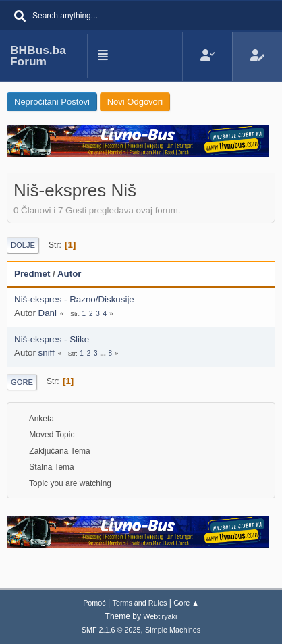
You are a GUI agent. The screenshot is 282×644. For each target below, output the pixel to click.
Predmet (32, 274)
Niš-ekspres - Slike (52, 339)
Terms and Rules (140, 603)
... (104, 353)
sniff (47, 353)
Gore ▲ (186, 603)
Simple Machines (173, 630)
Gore (22, 382)
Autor (76, 274)
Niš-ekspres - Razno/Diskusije (74, 299)
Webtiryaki (160, 616)
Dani (48, 313)
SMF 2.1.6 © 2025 (111, 630)
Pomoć (94, 603)
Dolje (23, 245)
